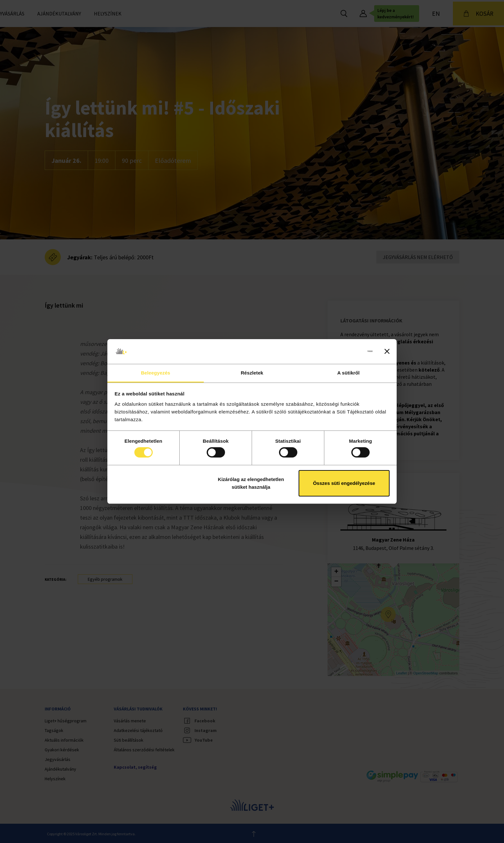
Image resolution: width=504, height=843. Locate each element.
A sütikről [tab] (348, 373)
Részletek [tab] (252, 373)
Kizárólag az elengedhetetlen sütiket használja (251, 483)
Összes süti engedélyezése (344, 483)
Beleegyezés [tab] (155, 373)
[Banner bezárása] (387, 351)
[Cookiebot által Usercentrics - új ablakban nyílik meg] (344, 351)
